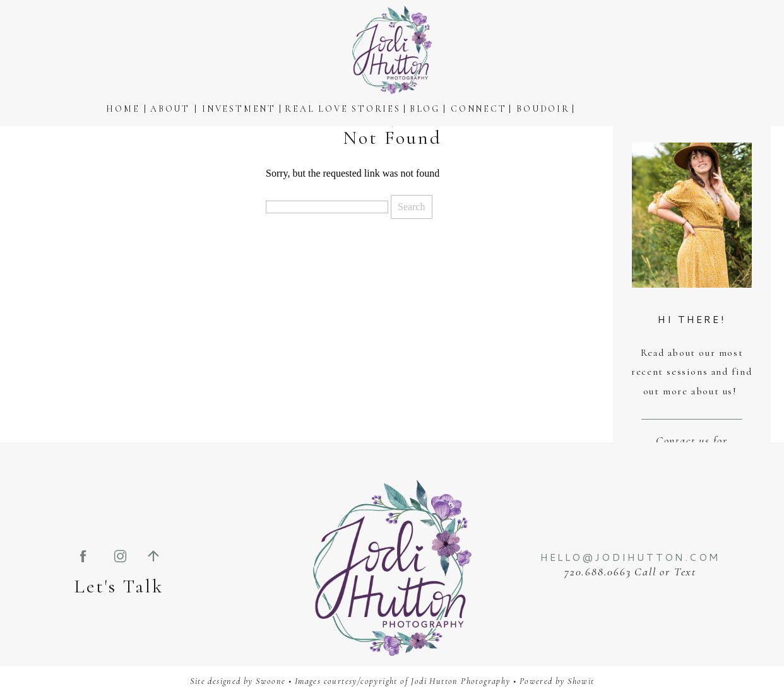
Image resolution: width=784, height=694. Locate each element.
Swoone (270, 681)
